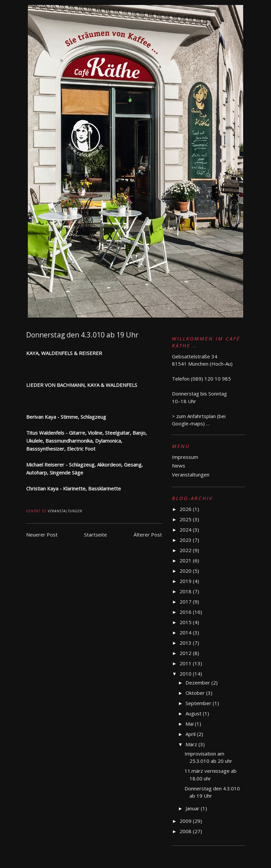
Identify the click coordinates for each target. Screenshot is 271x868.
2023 (186, 540)
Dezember (198, 683)
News (179, 466)
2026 (186, 509)
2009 (186, 821)
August (194, 713)
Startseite (96, 535)
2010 (186, 674)
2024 (186, 530)
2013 (186, 643)
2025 (186, 519)
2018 (186, 591)
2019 (186, 581)
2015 (186, 622)
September (199, 703)
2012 (186, 653)
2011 (186, 663)
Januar (193, 808)
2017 (186, 602)
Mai (190, 724)
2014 (186, 632)
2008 (186, 831)
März (192, 744)
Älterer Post (148, 535)
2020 (186, 571)
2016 (186, 612)
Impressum (185, 457)
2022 (186, 550)
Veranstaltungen (65, 511)
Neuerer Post (42, 535)
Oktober (196, 693)
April (191, 734)
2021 (186, 560)
